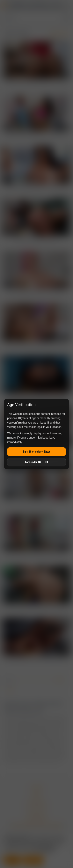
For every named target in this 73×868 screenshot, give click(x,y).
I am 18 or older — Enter (37, 452)
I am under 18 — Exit (37, 462)
